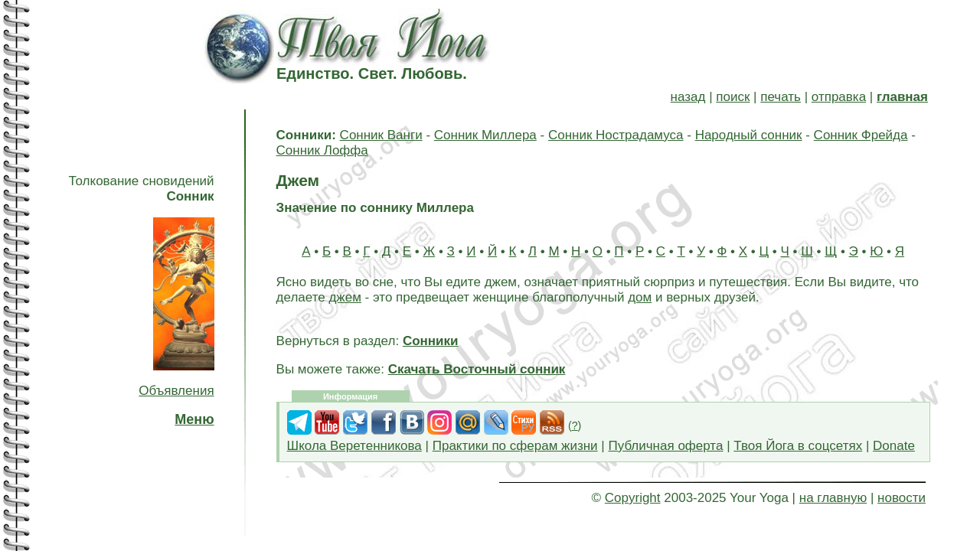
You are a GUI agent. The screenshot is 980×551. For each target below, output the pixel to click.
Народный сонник (749, 135)
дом (640, 297)
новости (902, 498)
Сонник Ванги (381, 135)
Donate (894, 446)
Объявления (176, 391)
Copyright (633, 498)
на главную (833, 498)
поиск (733, 97)
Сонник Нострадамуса (616, 135)
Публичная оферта (665, 446)
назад (688, 97)
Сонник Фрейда (861, 135)
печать (781, 97)
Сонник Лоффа (322, 150)
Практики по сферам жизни (515, 446)
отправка (839, 97)
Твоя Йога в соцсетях (798, 446)
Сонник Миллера (485, 135)
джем (345, 297)
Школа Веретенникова (354, 446)
